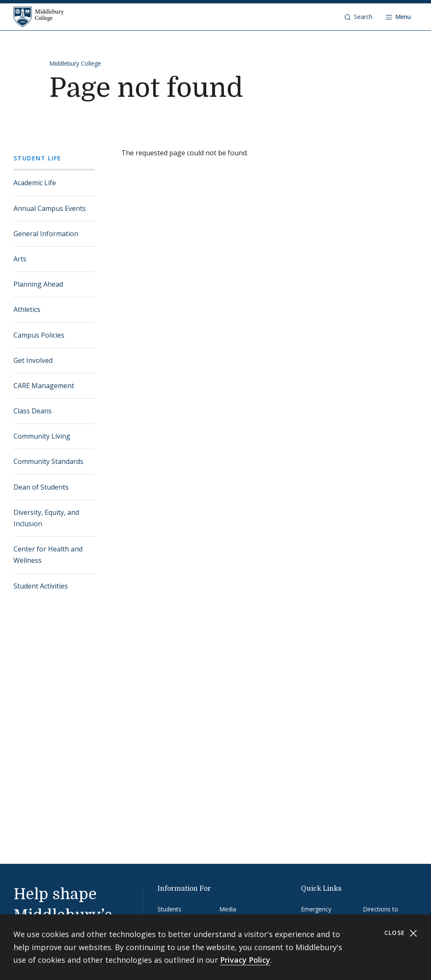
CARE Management (44, 386)
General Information (46, 234)
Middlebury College (75, 63)
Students (169, 909)
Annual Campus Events (50, 208)
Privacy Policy (245, 960)
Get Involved (33, 360)
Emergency (316, 909)
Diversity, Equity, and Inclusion (46, 518)
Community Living (42, 436)
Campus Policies (39, 335)
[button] (359, 17)
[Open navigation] (398, 17)
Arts (20, 259)
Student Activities (41, 586)
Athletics (27, 309)
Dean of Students (41, 487)
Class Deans (33, 411)
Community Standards (48, 461)
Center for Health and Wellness (48, 555)
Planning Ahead (38, 284)
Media (228, 909)
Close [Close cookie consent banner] (401, 933)
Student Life (37, 158)
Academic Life (35, 183)
